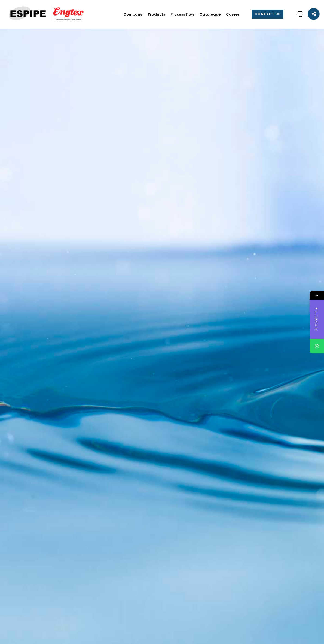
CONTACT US (268, 14)
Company (133, 14)
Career (233, 14)
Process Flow (182, 14)
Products (156, 14)
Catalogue (210, 14)
